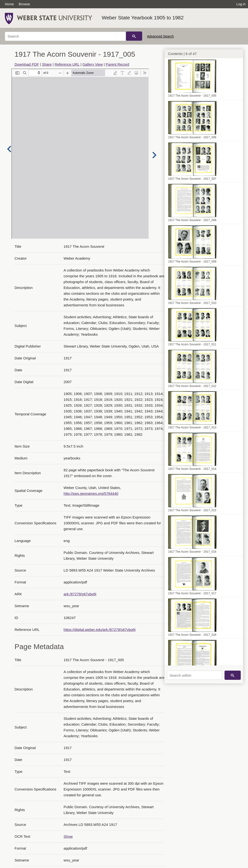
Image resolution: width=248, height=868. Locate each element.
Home (9, 4)
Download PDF (27, 64)
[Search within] (194, 675)
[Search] (65, 36)
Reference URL (67, 64)
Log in (241, 4)
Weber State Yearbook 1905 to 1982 (143, 18)
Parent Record (118, 64)
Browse (24, 4)
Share (47, 64)
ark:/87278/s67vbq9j (80, 594)
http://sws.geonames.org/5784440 (91, 493)
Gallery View (93, 64)
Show (68, 836)
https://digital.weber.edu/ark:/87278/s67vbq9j (100, 630)
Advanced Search (160, 36)
